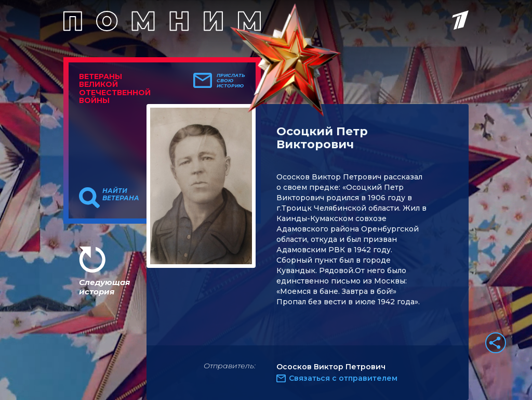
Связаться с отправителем (343, 378)
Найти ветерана (121, 195)
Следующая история (104, 287)
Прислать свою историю (231, 81)
